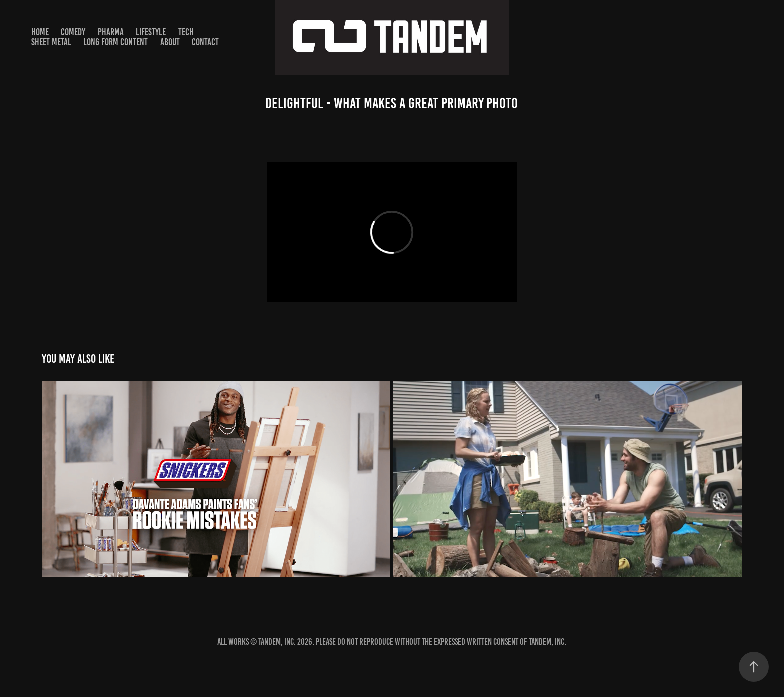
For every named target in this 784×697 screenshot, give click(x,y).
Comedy (73, 32)
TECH (186, 32)
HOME (40, 32)
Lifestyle (151, 32)
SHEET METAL (51, 42)
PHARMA (111, 32)
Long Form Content (116, 42)
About (170, 42)
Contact (205, 42)
